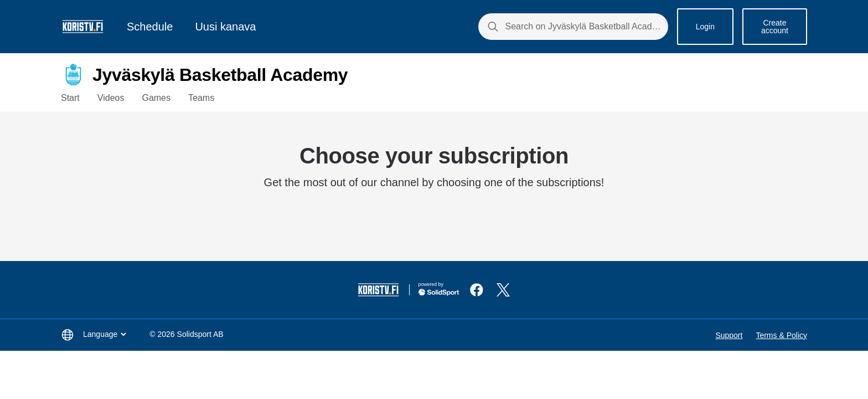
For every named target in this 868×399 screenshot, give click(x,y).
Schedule (150, 27)
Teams (201, 98)
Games (156, 98)
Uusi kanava (225, 27)
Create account (775, 27)
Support (729, 335)
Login (705, 27)
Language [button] (106, 334)
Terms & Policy (781, 335)
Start (70, 98)
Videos (111, 98)
